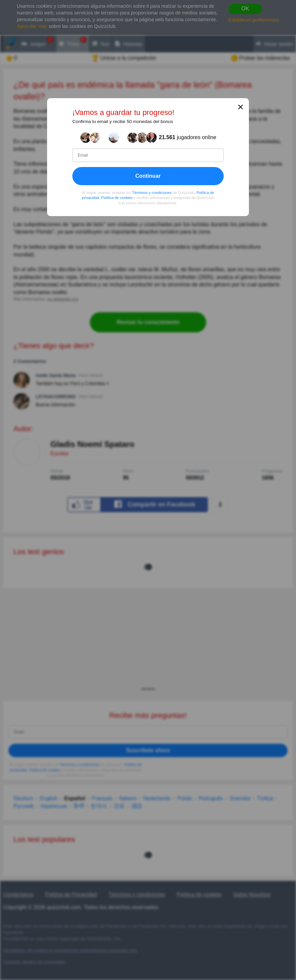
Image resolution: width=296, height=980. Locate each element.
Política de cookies (117, 198)
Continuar (148, 176)
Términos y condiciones (152, 192)
